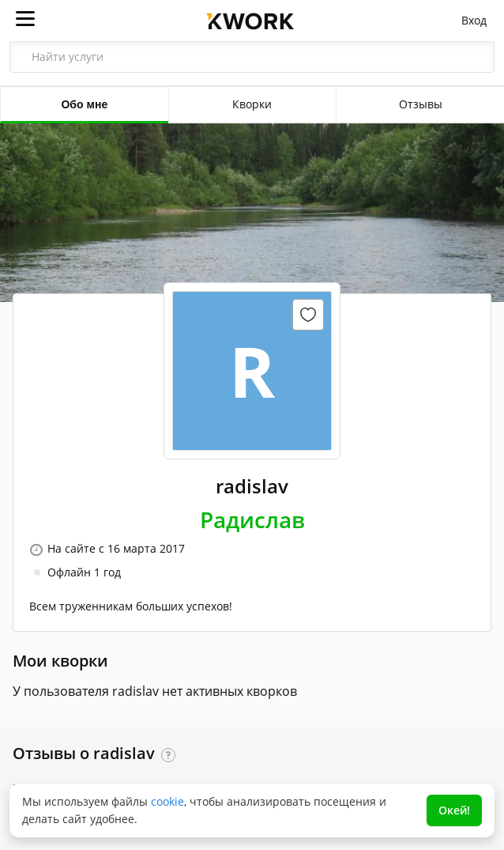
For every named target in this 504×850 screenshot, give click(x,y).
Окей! (454, 810)
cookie (167, 801)
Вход (474, 20)
